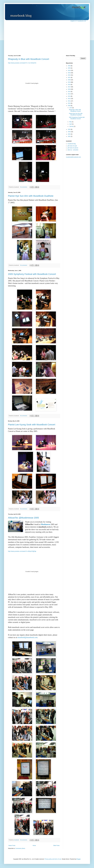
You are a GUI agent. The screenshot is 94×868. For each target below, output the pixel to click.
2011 (69, 101)
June (71, 108)
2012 (69, 99)
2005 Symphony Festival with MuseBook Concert (32, 274)
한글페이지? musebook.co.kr (78, 21)
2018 (69, 85)
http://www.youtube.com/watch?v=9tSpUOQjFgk (22, 551)
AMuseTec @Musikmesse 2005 (23, 518)
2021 (69, 77)
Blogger (79, 859)
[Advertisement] (47, 37)
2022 (69, 75)
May (71, 122)
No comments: (24, 187)
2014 (69, 94)
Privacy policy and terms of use (53, 859)
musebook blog (72, 144)
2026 (69, 66)
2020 (69, 80)
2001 (69, 136)
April (71, 124)
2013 (69, 96)
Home (34, 846)
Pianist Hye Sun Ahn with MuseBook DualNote (31, 196)
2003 (69, 132)
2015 (69, 92)
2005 (69, 106)
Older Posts (56, 846)
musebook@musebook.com (27, 637)
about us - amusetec (73, 150)
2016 (69, 89)
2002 (69, 134)
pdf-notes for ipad (72, 146)
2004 (69, 129)
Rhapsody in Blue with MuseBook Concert (29, 59)
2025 (69, 68)
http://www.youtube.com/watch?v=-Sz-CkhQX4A (22, 63)
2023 (69, 73)
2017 (69, 87)
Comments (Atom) (20, 848)
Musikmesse (46, 524)
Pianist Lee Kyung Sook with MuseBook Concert (32, 425)
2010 (69, 103)
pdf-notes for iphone (73, 148)
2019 (69, 82)
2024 (69, 70)
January (72, 126)
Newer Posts (12, 846)
